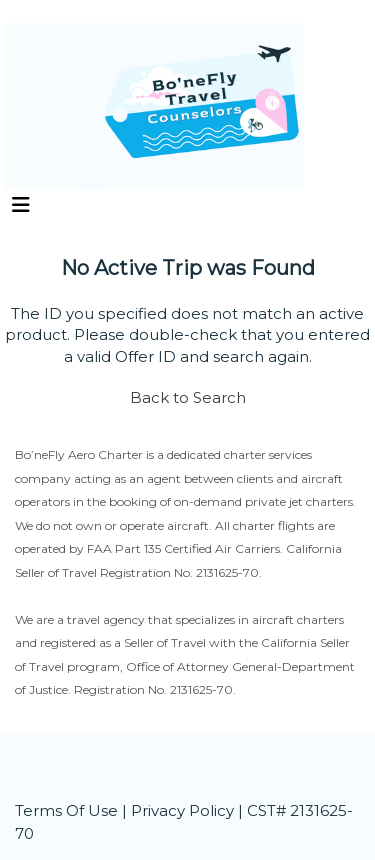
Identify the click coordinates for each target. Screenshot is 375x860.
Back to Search (188, 397)
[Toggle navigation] (21, 210)
